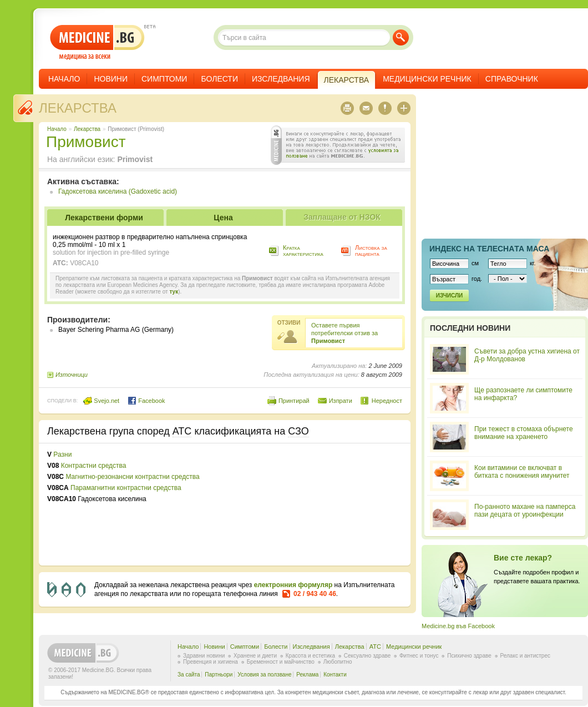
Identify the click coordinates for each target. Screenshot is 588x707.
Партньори (219, 675)
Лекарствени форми (104, 218)
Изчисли (449, 296)
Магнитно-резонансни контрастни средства (132, 477)
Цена (223, 218)
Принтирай (294, 401)
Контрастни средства (94, 466)
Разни (62, 454)
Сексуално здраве (367, 656)
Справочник (512, 79)
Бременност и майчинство (281, 662)
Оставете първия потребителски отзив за (344, 333)
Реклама (307, 675)
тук (174, 292)
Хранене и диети (255, 656)
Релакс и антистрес (525, 656)
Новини (111, 79)
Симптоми (164, 79)
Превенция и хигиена (211, 662)
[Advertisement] (281, 504)
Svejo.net (101, 401)
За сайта (189, 675)
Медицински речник (427, 79)
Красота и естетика (310, 656)
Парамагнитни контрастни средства (126, 488)
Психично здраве (469, 656)
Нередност (387, 401)
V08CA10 (84, 263)
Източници (72, 375)
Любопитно (338, 662)
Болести (219, 79)
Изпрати (341, 401)
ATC (375, 647)
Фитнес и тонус (419, 656)
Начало (64, 79)
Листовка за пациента (371, 251)
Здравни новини (204, 656)
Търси (401, 37)
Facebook (146, 401)
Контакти (335, 675)
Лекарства (78, 108)
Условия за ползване (264, 675)
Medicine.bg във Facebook (458, 626)
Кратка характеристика (303, 251)
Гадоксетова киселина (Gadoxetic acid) (118, 191)
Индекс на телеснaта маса (489, 249)
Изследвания (281, 79)
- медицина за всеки (97, 42)
